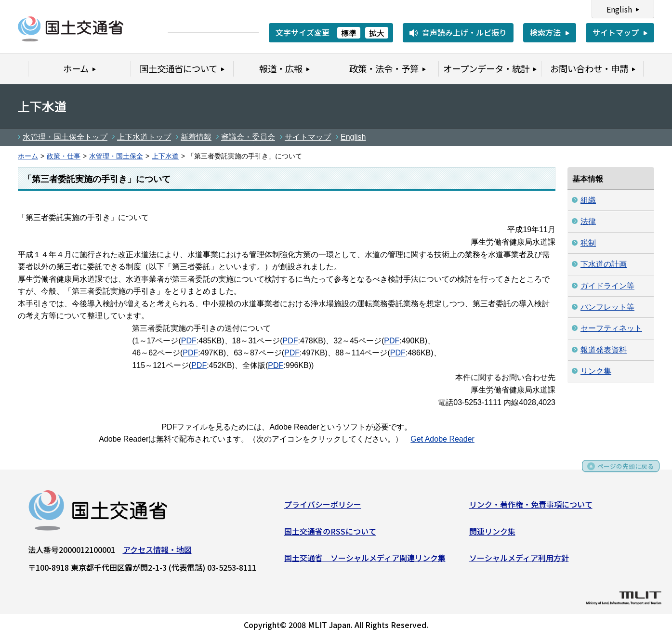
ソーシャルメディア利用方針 (519, 561)
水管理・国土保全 (116, 156)
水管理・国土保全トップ (65, 137)
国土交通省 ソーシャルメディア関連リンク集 (365, 561)
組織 (588, 200)
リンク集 (596, 371)
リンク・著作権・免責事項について (531, 508)
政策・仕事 (64, 156)
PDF (189, 341)
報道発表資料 (604, 350)
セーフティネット (611, 328)
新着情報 (196, 137)
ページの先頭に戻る (620, 473)
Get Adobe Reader (442, 439)
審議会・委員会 (248, 137)
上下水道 (165, 156)
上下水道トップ (144, 137)
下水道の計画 (604, 264)
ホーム (28, 156)
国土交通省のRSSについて (330, 534)
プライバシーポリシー (323, 508)
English (619, 9)
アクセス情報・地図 (157, 553)
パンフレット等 (607, 307)
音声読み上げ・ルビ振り (464, 32)
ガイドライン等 (607, 286)
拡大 (377, 33)
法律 (588, 221)
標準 (349, 33)
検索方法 (545, 32)
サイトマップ (616, 32)
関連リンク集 (492, 534)
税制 (588, 243)
